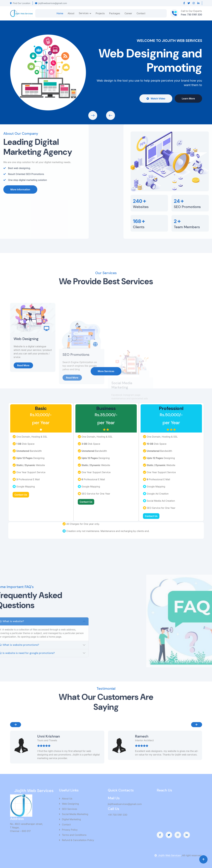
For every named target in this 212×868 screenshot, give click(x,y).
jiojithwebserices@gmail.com (51, 3)
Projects (100, 13)
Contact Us (21, 495)
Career (128, 13)
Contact (141, 13)
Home (60, 13)
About (71, 13)
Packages (115, 13)
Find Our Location (20, 3)
